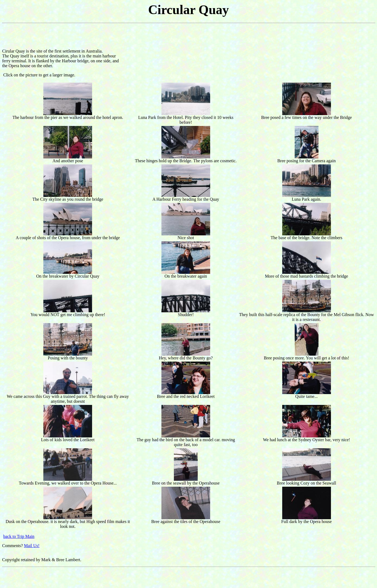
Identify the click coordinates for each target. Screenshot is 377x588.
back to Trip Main (19, 536)
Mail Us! (32, 546)
